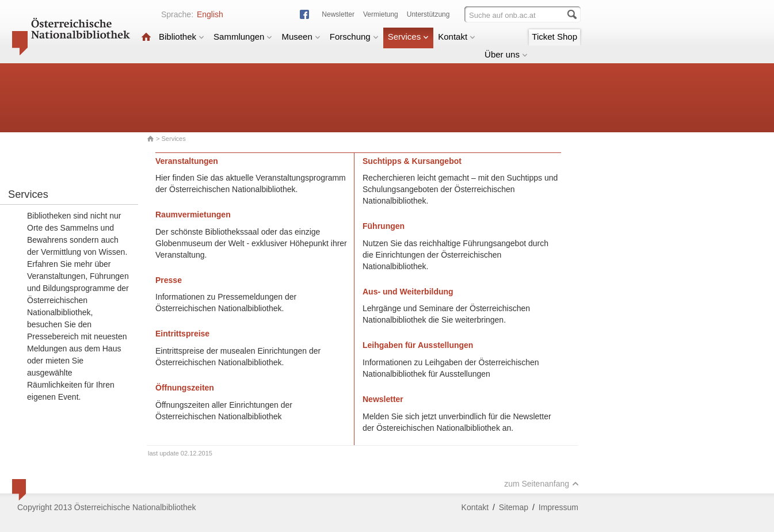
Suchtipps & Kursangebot (412, 161)
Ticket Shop (554, 37)
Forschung (354, 37)
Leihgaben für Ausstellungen (418, 345)
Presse (169, 280)
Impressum (558, 507)
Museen (301, 37)
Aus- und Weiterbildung (408, 292)
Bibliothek (182, 37)
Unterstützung (428, 14)
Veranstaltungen (187, 161)
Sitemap (514, 507)
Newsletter (338, 14)
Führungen (384, 226)
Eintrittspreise (182, 334)
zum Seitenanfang (542, 484)
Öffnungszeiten (185, 388)
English (210, 14)
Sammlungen (243, 37)
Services (409, 37)
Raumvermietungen (193, 215)
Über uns (506, 54)
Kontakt (457, 37)
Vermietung (381, 14)
